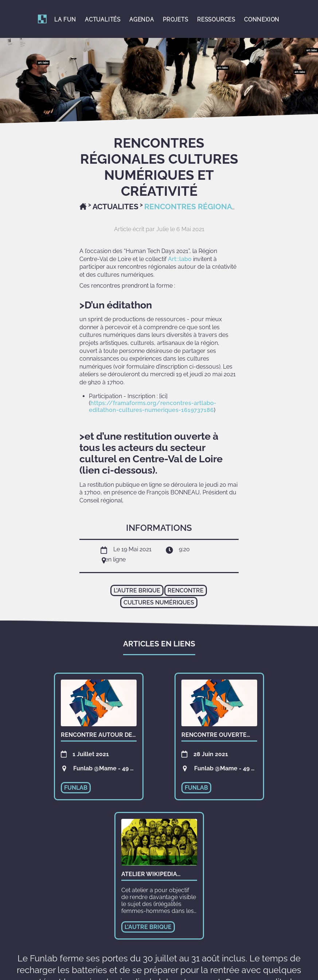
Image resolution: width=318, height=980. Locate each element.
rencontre (186, 590)
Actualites (115, 207)
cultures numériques (159, 602)
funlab (76, 788)
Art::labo (180, 259)
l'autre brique (137, 590)
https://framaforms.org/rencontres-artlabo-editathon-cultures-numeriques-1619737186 (153, 407)
